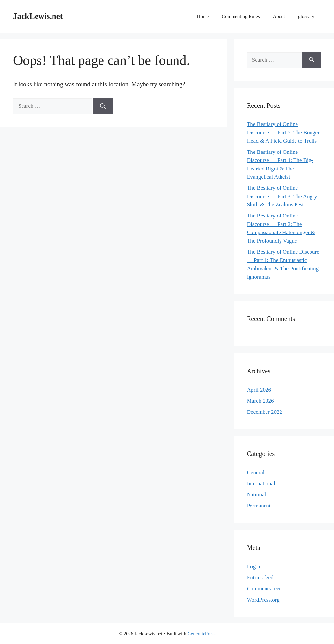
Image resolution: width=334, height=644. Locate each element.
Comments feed (264, 589)
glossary (306, 16)
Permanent (259, 506)
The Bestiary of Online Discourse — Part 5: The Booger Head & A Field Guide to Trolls (283, 133)
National (257, 495)
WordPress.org (263, 600)
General (256, 472)
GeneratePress (202, 634)
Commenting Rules (241, 16)
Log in (254, 566)
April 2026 (259, 390)
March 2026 (260, 401)
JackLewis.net (38, 16)
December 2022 (265, 412)
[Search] (103, 106)
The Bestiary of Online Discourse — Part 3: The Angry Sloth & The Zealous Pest (282, 196)
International (261, 483)
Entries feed (260, 578)
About (279, 16)
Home (203, 16)
